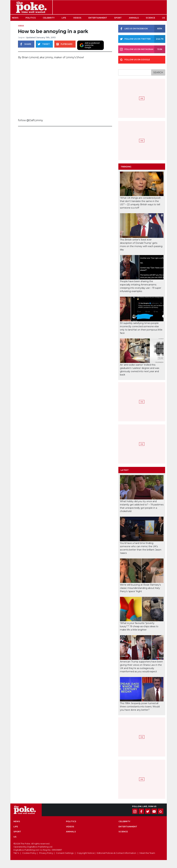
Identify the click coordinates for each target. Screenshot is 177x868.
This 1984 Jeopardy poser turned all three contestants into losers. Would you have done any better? (140, 707)
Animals (134, 18)
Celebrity (49, 18)
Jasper (21, 37)
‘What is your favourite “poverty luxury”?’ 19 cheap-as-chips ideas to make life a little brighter (139, 626)
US (164, 18)
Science (150, 18)
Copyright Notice (86, 853)
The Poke (31, 7)
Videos (77, 18)
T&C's (16, 853)
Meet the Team (147, 853)
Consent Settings (65, 853)
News (15, 18)
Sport (118, 18)
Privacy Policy (46, 853)
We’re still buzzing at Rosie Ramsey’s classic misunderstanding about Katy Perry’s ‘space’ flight (140, 588)
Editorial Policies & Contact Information (116, 853)
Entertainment (98, 18)
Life (64, 18)
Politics (31, 18)
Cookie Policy (29, 853)
